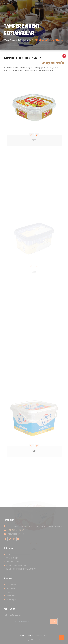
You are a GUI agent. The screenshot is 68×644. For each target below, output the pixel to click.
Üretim (9, 592)
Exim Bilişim (39, 640)
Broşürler (10, 596)
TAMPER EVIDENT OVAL (17, 565)
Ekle (53, 622)
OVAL (8, 554)
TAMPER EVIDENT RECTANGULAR (21, 569)
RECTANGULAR (13, 562)
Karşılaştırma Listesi (53, 63)
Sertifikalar (11, 588)
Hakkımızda (11, 585)
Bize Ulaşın (11, 599)
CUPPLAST (27, 635)
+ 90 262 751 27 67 (16, 530)
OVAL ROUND (12, 558)
